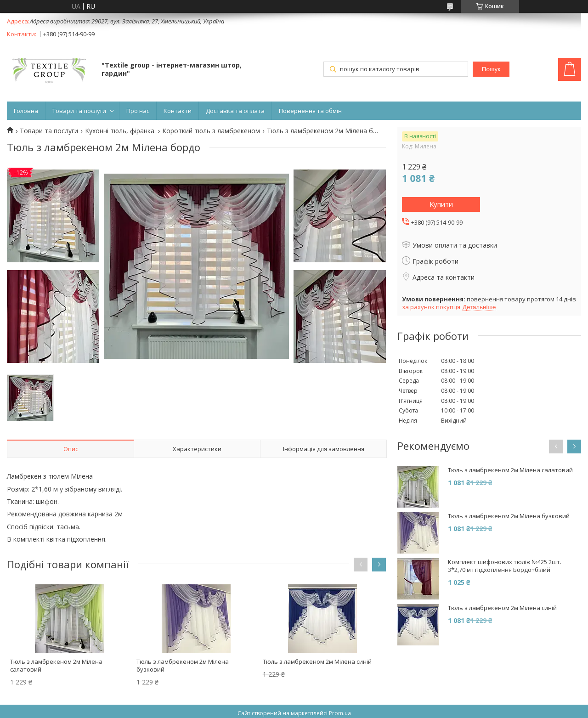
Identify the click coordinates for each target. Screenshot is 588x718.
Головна (26, 111)
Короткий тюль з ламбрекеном (211, 131)
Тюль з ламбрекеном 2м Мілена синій (317, 661)
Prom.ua (340, 713)
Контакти (178, 111)
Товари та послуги (79, 111)
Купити (441, 204)
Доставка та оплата (235, 111)
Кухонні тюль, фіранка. (120, 131)
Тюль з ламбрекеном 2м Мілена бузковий (183, 665)
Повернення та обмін (310, 111)
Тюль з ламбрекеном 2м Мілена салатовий (56, 665)
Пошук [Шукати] (491, 69)
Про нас (138, 111)
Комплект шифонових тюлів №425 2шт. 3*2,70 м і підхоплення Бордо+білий (505, 566)
